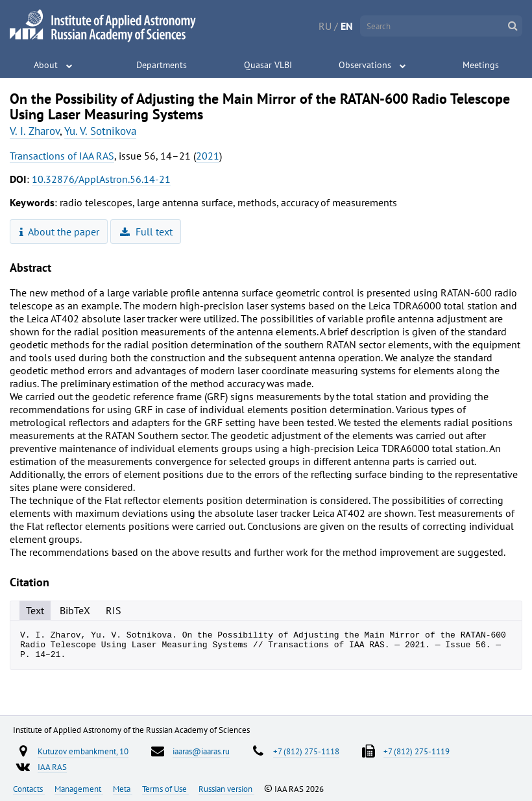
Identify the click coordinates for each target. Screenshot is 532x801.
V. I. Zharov (35, 131)
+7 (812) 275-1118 (306, 751)
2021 (208, 156)
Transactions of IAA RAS (62, 156)
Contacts (29, 789)
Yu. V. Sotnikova (100, 131)
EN (347, 26)
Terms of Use (165, 789)
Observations (365, 65)
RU (325, 26)
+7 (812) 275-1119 (417, 751)
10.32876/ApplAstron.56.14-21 (101, 179)
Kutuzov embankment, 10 (83, 751)
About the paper (60, 232)
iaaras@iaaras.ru (201, 751)
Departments (162, 65)
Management (79, 789)
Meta (123, 789)
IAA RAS (52, 767)
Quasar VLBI (268, 65)
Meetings (481, 65)
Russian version (226, 789)
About (46, 65)
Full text (146, 232)
